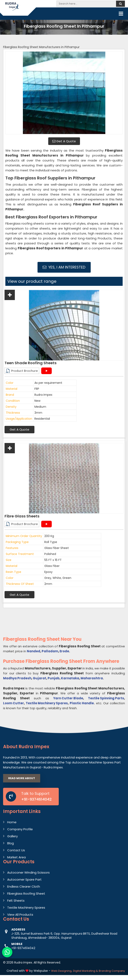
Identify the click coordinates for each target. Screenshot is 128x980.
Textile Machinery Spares (47, 703)
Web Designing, (62, 971)
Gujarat (39, 678)
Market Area (16, 857)
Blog (11, 843)
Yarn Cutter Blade (68, 698)
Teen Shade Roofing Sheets (31, 363)
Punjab (54, 678)
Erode (64, 651)
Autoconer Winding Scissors (28, 872)
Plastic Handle (82, 703)
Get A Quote (64, 141)
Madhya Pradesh (17, 678)
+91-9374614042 (36, 799)
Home (12, 822)
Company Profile (20, 829)
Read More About (22, 778)
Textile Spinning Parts (106, 698)
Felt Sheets (16, 900)
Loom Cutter (14, 703)
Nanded (33, 651)
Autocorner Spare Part (24, 879)
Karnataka (70, 678)
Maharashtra (92, 678)
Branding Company (112, 971)
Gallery (12, 836)
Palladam (50, 651)
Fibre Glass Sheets (22, 516)
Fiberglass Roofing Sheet (26, 893)
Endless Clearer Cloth (24, 886)
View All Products (20, 915)
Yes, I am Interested (64, 267)
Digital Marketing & (85, 971)
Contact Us (16, 850)
